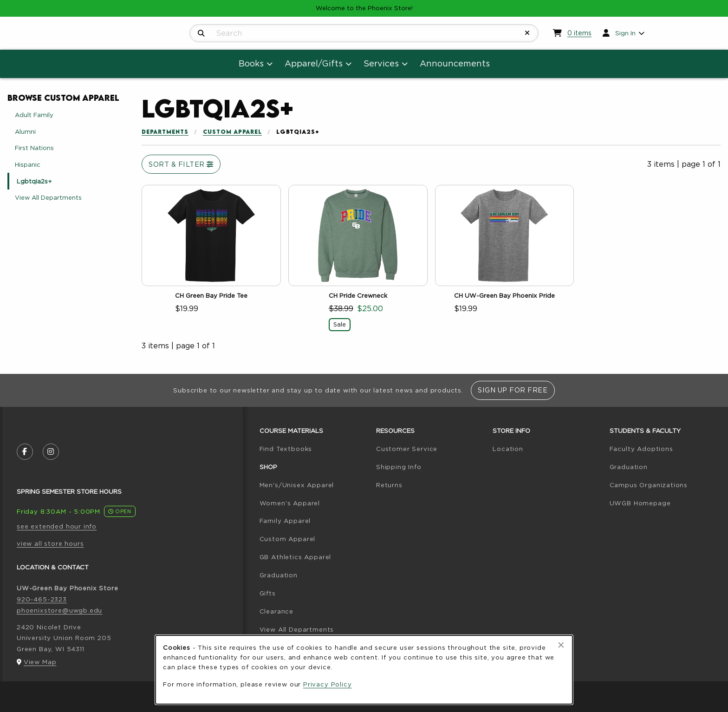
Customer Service (407, 449)
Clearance (276, 611)
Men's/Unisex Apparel (297, 485)
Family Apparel (285, 521)
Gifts (268, 593)
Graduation (279, 575)
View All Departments (48, 197)
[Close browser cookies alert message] (561, 645)
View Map (40, 662)
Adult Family (34, 115)
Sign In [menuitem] (625, 33)
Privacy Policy (328, 684)
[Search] (201, 33)
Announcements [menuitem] (455, 63)
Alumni (25, 131)
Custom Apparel (232, 132)
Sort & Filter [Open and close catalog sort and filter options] (181, 164)
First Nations (34, 148)
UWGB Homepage (640, 503)
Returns (389, 485)
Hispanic (28, 164)
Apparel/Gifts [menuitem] (314, 63)
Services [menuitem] (381, 63)
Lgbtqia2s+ (34, 181)
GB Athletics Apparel (296, 557)
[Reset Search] (527, 33)
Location (508, 449)
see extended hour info (57, 526)
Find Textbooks (286, 449)
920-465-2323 (42, 599)
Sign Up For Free (513, 390)
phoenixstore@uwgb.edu (59, 610)
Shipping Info (399, 467)
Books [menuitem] (251, 63)
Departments (165, 132)
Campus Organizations (649, 485)
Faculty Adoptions (641, 449)
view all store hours (50, 543)
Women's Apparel (290, 503)
